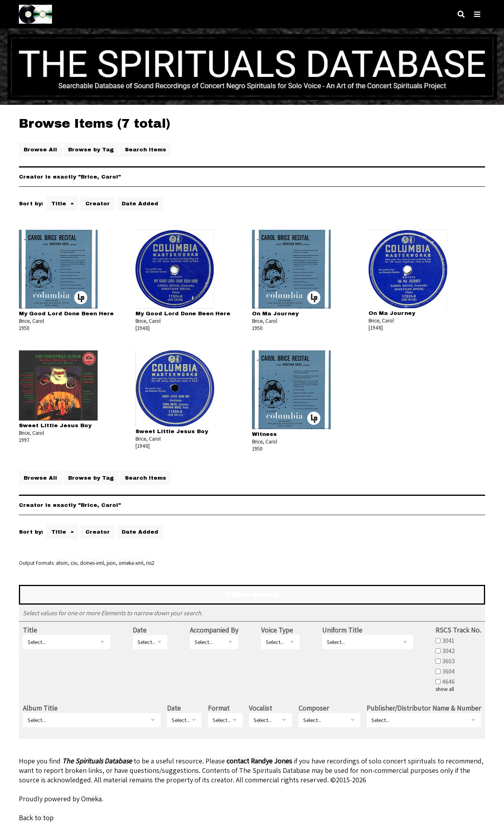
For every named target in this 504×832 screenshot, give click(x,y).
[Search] (461, 14)
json (111, 563)
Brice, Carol (31, 321)
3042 (449, 651)
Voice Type (277, 630)
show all (445, 689)
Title (60, 204)
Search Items (145, 150)
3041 (448, 640)
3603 (448, 661)
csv (74, 563)
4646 (448, 681)
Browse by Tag (91, 150)
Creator (98, 204)
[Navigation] (477, 14)
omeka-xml (131, 563)
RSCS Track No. (458, 630)
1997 (24, 440)
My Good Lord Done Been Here (66, 314)
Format (219, 708)
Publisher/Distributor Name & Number (424, 708)
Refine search (252, 595)
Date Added (140, 204)
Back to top (36, 818)
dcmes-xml (92, 563)
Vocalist (260, 708)
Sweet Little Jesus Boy (55, 425)
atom (62, 563)
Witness (264, 434)
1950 (24, 328)
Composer (314, 708)
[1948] (143, 328)
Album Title (40, 708)
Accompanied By (214, 630)
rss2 (150, 563)
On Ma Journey (275, 314)
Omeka (91, 799)
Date (140, 630)
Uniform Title (342, 630)
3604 (448, 671)
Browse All (40, 150)
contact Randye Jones (259, 761)
